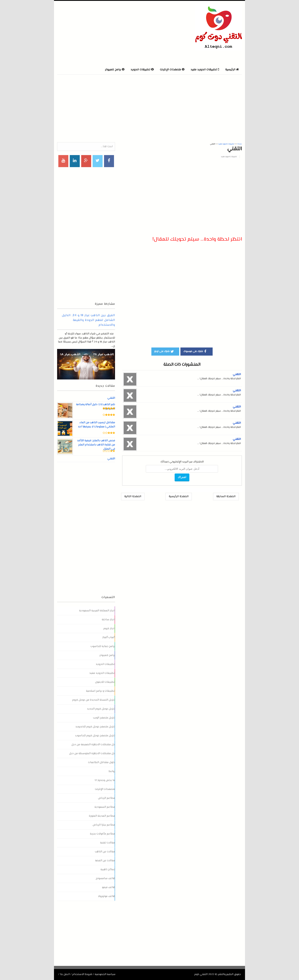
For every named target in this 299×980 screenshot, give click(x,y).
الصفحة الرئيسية (179, 497)
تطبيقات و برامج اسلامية (100, 691)
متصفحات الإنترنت (105, 789)
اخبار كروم (109, 629)
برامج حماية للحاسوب (103, 646)
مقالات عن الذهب (105, 852)
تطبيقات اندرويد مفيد (229, 157)
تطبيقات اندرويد (105, 664)
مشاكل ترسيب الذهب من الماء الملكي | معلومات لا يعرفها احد (96, 425)
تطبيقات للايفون (105, 682)
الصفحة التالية (133, 497)
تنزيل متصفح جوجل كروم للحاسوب (95, 736)
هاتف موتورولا (107, 896)
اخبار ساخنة (108, 620)
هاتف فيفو (108, 887)
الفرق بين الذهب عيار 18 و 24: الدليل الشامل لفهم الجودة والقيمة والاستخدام (88, 320)
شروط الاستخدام (82, 974)
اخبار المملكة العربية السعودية (97, 611)
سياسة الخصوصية (105, 974)
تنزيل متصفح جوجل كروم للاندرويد (95, 727)
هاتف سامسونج (105, 878)
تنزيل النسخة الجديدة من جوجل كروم (94, 700)
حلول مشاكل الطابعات (102, 762)
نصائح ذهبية (108, 870)
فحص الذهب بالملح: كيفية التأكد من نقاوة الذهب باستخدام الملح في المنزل (96, 445)
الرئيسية (232, 70)
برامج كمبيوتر (107, 655)
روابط (112, 771)
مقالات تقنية (108, 843)
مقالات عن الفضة (105, 861)
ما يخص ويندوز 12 (105, 780)
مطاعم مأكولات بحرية (102, 834)
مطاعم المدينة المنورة (102, 816)
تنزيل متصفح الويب (104, 718)
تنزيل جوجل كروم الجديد (101, 709)
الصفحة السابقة (226, 497)
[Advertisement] (106, 33)
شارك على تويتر (164, 351)
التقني (237, 374)
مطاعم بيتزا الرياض (104, 825)
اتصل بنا (65, 974)
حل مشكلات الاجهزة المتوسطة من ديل (92, 754)
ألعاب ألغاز (109, 637)
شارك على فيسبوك (195, 351)
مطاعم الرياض (107, 798)
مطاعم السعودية (105, 807)
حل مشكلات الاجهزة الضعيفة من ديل (93, 745)
